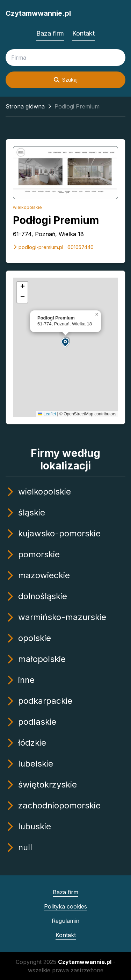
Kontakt (83, 33)
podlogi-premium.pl (38, 247)
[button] (66, 342)
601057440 (81, 247)
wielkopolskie (27, 207)
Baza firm (50, 33)
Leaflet (47, 414)
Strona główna (25, 106)
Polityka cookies (65, 906)
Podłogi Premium (56, 220)
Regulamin (65, 921)
